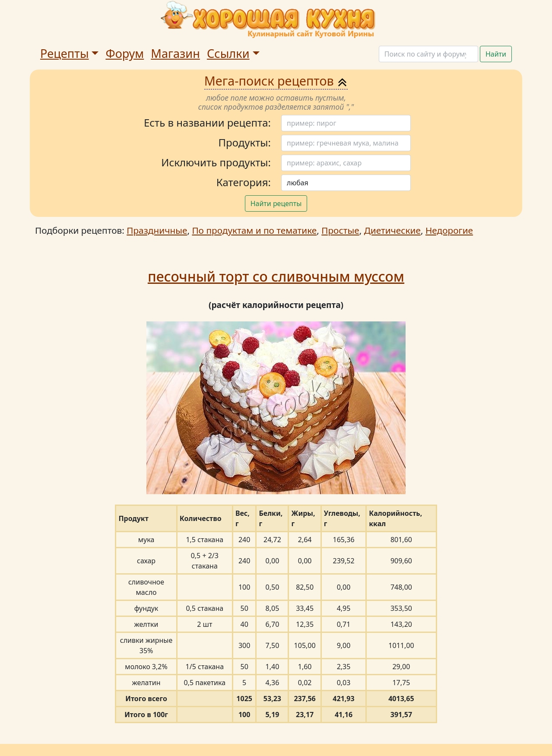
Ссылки (228, 53)
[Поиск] (428, 54)
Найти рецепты (276, 203)
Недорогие (449, 230)
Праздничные (157, 230)
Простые (340, 230)
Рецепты (65, 53)
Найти (496, 54)
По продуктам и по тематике (254, 230)
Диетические (392, 230)
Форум (125, 53)
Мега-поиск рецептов (276, 81)
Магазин (175, 53)
